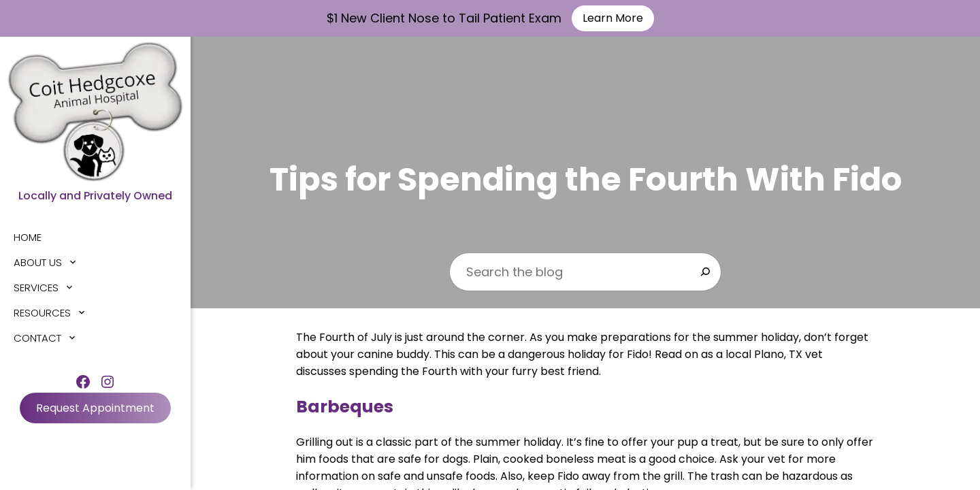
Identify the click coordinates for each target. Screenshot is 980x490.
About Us (38, 262)
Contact (37, 338)
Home (28, 237)
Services (36, 288)
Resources (42, 313)
